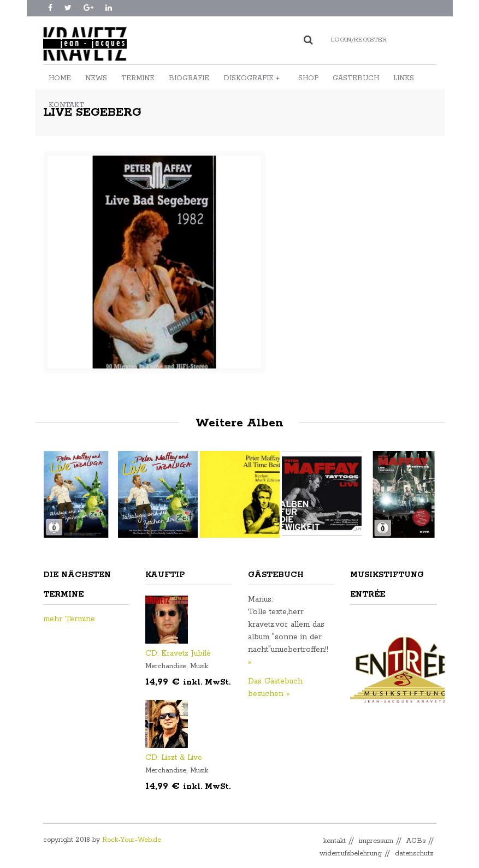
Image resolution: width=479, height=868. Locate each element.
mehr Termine (69, 619)
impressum (376, 841)
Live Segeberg (92, 112)
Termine (138, 78)
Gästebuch (356, 78)
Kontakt (66, 105)
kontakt (335, 841)
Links (404, 78)
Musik (199, 666)
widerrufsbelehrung (351, 854)
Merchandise (166, 666)
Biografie (189, 78)
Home (60, 78)
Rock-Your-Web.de (132, 840)
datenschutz (414, 854)
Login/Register (359, 40)
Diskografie (252, 78)
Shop (308, 78)
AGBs (416, 841)
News (96, 78)
